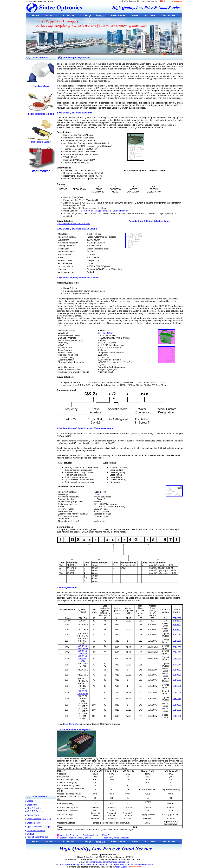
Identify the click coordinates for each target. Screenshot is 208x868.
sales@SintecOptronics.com (116, 862)
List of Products (39, 797)
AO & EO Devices (35, 811)
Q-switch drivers (90, 835)
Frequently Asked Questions (116, 838)
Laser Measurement (36, 831)
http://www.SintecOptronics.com (97, 864)
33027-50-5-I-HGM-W (83, 647)
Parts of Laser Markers (37, 837)
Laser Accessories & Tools (39, 819)
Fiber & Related (34, 808)
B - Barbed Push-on (119, 211)
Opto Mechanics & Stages (39, 827)
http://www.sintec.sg (70, 864)
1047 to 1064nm (105, 333)
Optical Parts (33, 815)
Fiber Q (106, 835)
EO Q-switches (73, 724)
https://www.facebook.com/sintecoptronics (133, 864)
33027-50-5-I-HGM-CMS (83, 658)
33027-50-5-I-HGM (83, 652)
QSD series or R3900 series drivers (73, 224)
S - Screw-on (87, 211)
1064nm (97, 494)
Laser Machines (34, 823)
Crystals (30, 834)
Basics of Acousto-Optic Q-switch (75, 838)
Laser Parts (32, 805)
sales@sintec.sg (93, 862)
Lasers (30, 801)
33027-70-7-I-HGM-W (83, 692)
